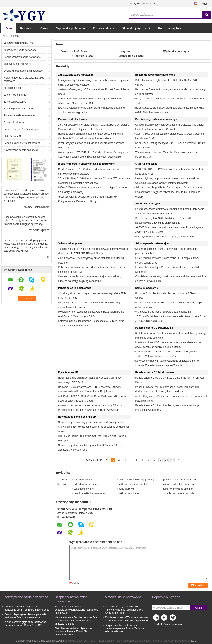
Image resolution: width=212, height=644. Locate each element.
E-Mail (158, 624)
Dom (9, 28)
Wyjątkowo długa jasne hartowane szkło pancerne (163, 312)
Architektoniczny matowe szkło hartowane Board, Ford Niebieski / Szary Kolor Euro (124, 610)
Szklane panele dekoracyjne (19, 109)
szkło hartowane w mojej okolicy (136, 480)
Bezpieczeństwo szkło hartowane (22, 57)
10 (166, 460)
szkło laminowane (84, 489)
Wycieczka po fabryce (71, 28)
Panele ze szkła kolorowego (19, 115)
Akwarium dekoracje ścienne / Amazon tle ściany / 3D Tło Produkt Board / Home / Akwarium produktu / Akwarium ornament (90, 410)
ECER (195, 641)
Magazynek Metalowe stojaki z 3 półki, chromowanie (165, 237)
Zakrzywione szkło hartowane (20, 50)
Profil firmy (80, 51)
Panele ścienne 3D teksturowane (22, 143)
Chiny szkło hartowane (51, 641)
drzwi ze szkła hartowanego (89, 493)
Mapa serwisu (173, 624)
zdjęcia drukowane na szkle (179, 493)
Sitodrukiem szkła (14, 88)
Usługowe (124, 51)
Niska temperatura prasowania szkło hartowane (24, 79)
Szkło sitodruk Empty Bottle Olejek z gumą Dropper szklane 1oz (171, 188)
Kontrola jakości (103, 28)
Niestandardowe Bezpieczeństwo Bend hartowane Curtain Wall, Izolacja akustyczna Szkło (77, 621)
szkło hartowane (83, 480)
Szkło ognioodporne (15, 102)
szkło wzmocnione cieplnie (133, 484)
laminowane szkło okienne (178, 489)
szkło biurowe (126, 489)
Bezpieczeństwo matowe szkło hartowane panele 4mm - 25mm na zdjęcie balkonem (125, 628)
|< (101, 460)
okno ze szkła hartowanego (178, 484)
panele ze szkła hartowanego (179, 480)
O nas (44, 28)
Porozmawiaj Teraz (171, 28)
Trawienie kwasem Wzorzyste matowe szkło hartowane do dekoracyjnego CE (127, 619)
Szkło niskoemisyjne (15, 95)
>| (178, 460)
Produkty (26, 28)
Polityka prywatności (25, 641)
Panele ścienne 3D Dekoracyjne (22, 129)
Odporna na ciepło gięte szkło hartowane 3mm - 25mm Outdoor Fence (27, 608)
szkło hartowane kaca (86, 484)
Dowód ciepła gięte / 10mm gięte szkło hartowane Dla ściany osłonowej (26, 616)
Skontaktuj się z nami (136, 28)
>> (172, 460)
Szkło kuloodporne (14, 122)
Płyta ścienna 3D (13, 136)
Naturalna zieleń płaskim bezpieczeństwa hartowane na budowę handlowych (76, 610)
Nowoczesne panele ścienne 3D (22, 150)
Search (207, 15)
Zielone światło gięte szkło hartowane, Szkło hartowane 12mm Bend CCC (26, 624)
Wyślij (198, 608)
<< (107, 460)
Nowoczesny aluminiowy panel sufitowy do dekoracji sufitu (91, 422)
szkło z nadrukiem (128, 493)
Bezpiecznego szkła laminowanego (23, 71)
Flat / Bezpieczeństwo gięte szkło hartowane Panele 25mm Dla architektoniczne (73, 631)
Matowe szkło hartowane (18, 64)
